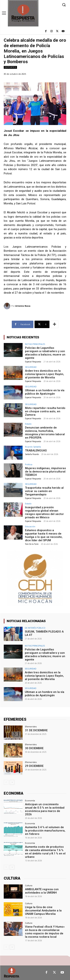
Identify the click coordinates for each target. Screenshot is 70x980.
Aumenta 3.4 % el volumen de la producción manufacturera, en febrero (45, 831)
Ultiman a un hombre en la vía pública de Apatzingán (45, 392)
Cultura (29, 885)
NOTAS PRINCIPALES (35, 344)
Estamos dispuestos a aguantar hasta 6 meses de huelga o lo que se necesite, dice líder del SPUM (44, 535)
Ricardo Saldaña (33, 447)
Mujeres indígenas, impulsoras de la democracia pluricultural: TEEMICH (46, 472)
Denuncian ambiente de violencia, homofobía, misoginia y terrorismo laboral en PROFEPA (45, 433)
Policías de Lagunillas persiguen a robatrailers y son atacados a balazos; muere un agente (45, 353)
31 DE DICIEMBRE (36, 730)
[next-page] (12, 782)
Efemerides (31, 727)
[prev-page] (6, 782)
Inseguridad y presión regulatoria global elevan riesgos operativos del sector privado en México (44, 512)
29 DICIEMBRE (34, 766)
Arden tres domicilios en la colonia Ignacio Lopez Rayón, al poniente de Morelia (45, 374)
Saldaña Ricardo (32, 454)
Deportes (10, 67)
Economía (30, 800)
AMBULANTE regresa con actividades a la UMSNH (42, 891)
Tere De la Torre (32, 544)
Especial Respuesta (33, 362)
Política (29, 464)
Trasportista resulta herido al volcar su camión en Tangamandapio (44, 491)
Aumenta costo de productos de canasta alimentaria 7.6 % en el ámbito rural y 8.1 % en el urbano (45, 852)
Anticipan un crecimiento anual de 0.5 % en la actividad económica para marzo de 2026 (45, 809)
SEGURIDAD (31, 367)
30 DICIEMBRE (34, 748)
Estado (28, 424)
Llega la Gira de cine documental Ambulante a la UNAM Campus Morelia (43, 911)
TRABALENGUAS (36, 451)
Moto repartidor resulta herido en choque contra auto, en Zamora (45, 411)
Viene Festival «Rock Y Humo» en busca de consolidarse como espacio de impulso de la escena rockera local (45, 932)
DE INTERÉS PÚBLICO (35, 628)
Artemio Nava (23, 306)
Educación (30, 526)
